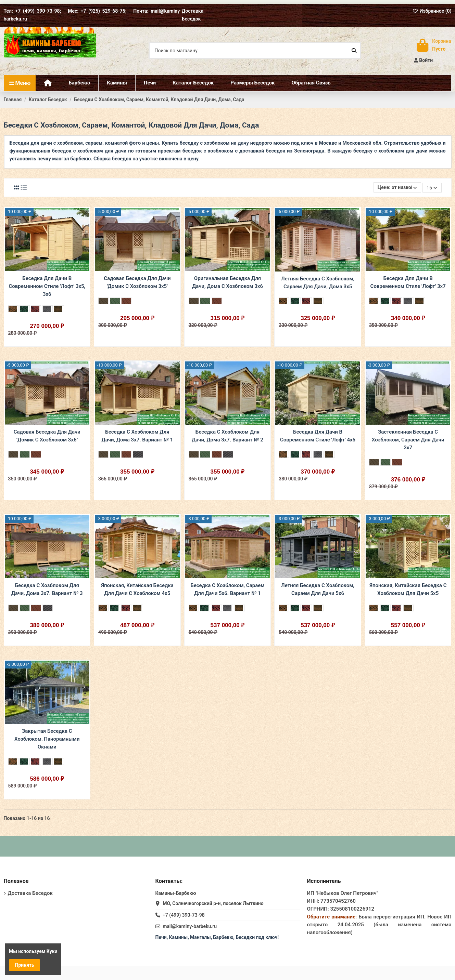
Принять (25, 965)
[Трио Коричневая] (59, 309)
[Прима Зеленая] (25, 309)
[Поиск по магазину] (354, 50)
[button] (252, 83)
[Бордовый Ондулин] (126, 301)
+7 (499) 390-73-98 (184, 915)
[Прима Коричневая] (13, 309)
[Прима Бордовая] (36, 309)
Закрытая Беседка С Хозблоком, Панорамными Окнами (47, 739)
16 (432, 188)
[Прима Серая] (48, 309)
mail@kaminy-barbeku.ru (190, 926)
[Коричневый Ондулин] (103, 301)
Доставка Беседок (30, 893)
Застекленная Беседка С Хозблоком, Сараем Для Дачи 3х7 (408, 440)
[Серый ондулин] (138, 454)
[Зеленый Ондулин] (115, 301)
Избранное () (432, 11)
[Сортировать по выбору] (397, 188)
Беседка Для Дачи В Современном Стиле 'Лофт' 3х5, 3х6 (47, 286)
